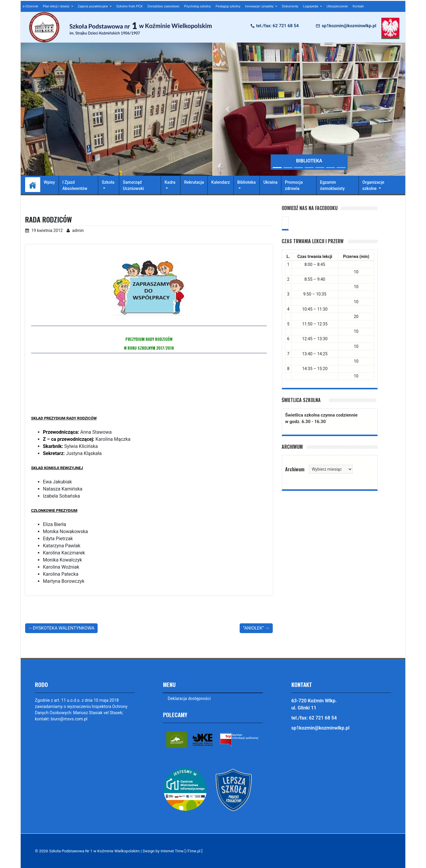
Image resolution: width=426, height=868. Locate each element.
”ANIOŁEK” (253, 628)
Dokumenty (290, 6)
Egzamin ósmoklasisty (332, 185)
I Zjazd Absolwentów (75, 185)
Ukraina (270, 182)
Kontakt (358, 6)
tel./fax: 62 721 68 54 (277, 26)
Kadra (170, 182)
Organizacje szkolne (373, 185)
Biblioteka (246, 182)
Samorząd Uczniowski (133, 185)
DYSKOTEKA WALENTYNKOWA (64, 628)
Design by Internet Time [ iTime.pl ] (176, 851)
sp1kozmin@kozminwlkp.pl (349, 26)
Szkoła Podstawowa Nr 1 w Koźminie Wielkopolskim (96, 851)
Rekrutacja (194, 182)
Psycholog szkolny (197, 6)
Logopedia (311, 6)
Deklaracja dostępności (189, 698)
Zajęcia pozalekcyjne (93, 6)
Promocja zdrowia (294, 185)
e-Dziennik (30, 6)
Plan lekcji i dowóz (57, 6)
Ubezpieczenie (337, 6)
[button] (227, 109)
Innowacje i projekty (260, 6)
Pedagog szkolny (228, 6)
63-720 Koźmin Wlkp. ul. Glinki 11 (314, 704)
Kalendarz (221, 182)
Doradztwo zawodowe (164, 6)
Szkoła (108, 182)
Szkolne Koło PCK (130, 6)
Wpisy (49, 182)
